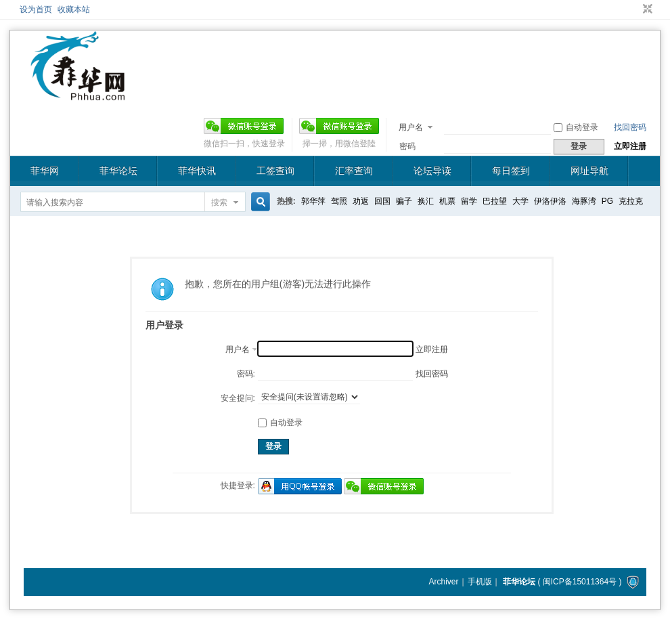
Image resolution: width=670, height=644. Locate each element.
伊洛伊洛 (550, 201)
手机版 (480, 582)
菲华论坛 (118, 171)
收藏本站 (74, 9)
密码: (246, 374)
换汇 (426, 201)
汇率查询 (354, 171)
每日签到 (511, 171)
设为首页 (36, 9)
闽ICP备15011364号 (580, 582)
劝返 (361, 201)
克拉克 (631, 201)
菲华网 (45, 171)
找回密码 (630, 127)
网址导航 (589, 171)
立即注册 (630, 146)
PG (607, 201)
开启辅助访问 (635, 9)
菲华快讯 (197, 171)
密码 (407, 146)
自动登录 (576, 127)
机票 (447, 201)
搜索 (219, 202)
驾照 (339, 201)
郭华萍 (313, 201)
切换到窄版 (646, 9)
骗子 (404, 201)
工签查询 (275, 171)
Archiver (443, 582)
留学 (469, 201)
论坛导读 (432, 171)
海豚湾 (584, 201)
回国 (382, 201)
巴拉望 (495, 201)
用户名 (411, 127)
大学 (520, 201)
